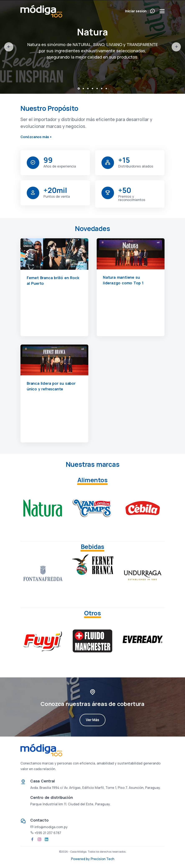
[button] (79, 89)
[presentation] (9, 47)
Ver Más (92, 725)
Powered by (81, 859)
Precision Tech (102, 859)
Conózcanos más (35, 137)
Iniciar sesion (136, 11)
